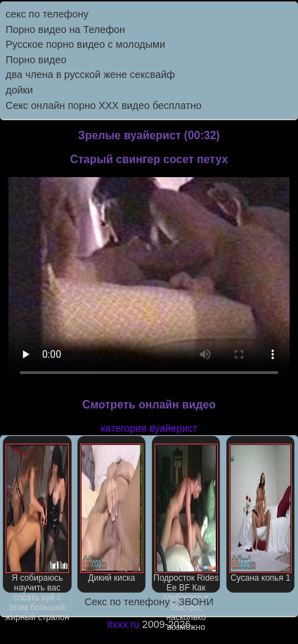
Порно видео (36, 60)
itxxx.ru (124, 624)
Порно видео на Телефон (65, 30)
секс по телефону (47, 14)
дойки (19, 90)
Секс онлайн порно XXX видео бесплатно (104, 105)
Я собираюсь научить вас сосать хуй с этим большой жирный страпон (37, 518)
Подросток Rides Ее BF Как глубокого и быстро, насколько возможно (186, 518)
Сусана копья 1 (261, 513)
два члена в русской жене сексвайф (90, 75)
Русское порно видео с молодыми (85, 44)
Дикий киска (112, 513)
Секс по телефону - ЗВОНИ (149, 602)
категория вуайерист (149, 428)
